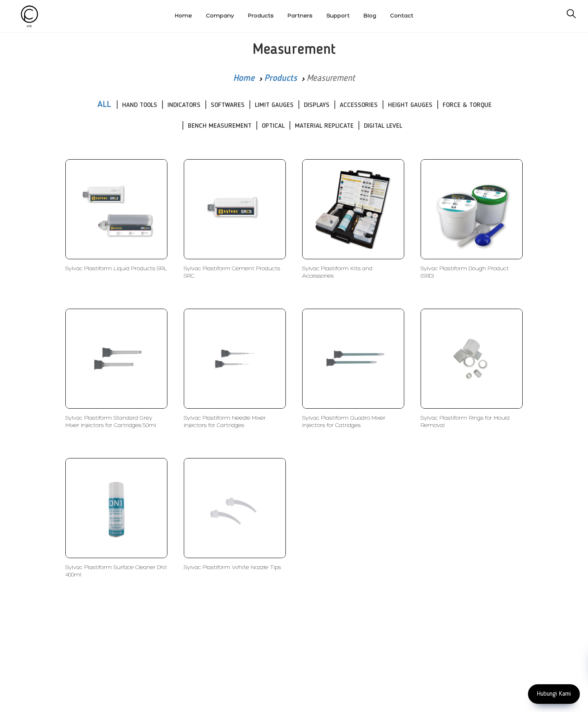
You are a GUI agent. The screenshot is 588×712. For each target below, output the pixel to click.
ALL (104, 105)
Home (244, 78)
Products (281, 78)
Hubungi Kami (554, 694)
